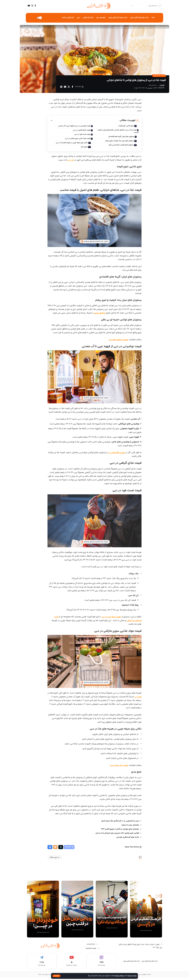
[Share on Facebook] (72, 88)
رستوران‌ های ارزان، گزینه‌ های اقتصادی (119, 138)
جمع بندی (83, 149)
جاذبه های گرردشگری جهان (131, 964)
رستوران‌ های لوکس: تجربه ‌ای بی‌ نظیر (119, 147)
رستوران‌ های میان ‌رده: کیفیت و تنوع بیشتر (118, 142)
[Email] (65, 88)
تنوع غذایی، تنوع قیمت (125, 127)
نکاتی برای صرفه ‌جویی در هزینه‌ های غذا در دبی (70, 144)
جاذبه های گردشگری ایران (150, 964)
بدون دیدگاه (57, 860)
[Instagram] (102, 964)
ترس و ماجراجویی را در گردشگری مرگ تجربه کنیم (120, 823)
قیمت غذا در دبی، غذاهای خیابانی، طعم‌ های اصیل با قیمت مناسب (119, 132)
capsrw (161, 86)
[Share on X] (69, 88)
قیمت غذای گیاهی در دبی (81, 131)
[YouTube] (29, 6)
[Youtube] (72, 964)
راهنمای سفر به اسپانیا (130, 827)
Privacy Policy (118, 976)
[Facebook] (35, 6)
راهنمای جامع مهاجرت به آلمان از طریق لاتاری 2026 (120, 831)
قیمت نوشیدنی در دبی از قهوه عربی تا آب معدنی (73, 127)
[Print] (61, 88)
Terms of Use (132, 976)
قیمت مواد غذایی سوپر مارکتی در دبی (76, 140)
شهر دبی (137, 699)
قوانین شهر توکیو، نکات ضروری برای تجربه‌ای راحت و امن (117, 835)
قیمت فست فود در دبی (82, 136)
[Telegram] (42, 964)
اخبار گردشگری (158, 76)
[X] (32, 6)
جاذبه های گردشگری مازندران (128, 839)
